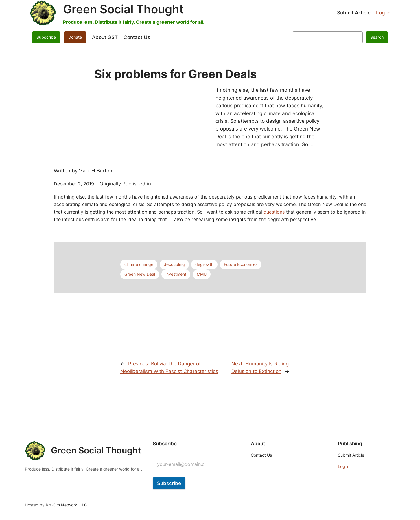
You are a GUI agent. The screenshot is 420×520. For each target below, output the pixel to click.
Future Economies (241, 264)
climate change (139, 264)
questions (274, 212)
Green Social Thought (123, 9)
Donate (75, 37)
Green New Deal (140, 274)
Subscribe (46, 37)
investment (176, 274)
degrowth (204, 264)
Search (377, 37)
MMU (202, 274)
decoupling (174, 264)
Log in (383, 13)
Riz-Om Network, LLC (66, 505)
